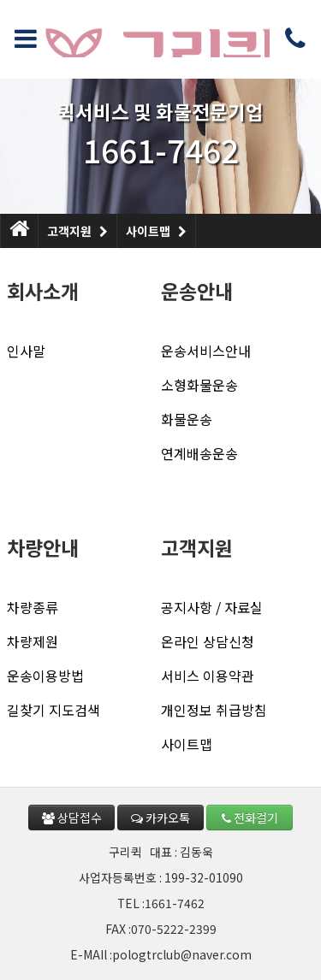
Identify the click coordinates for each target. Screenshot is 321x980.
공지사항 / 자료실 (212, 607)
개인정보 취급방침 (214, 710)
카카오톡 (160, 818)
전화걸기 (250, 818)
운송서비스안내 (206, 351)
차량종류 (33, 607)
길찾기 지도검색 (53, 710)
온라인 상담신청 (208, 641)
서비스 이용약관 (208, 676)
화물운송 (187, 419)
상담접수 (72, 818)
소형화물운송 (199, 385)
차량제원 (33, 641)
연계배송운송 (199, 453)
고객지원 (77, 227)
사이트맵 (156, 227)
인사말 (26, 351)
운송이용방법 (45, 676)
